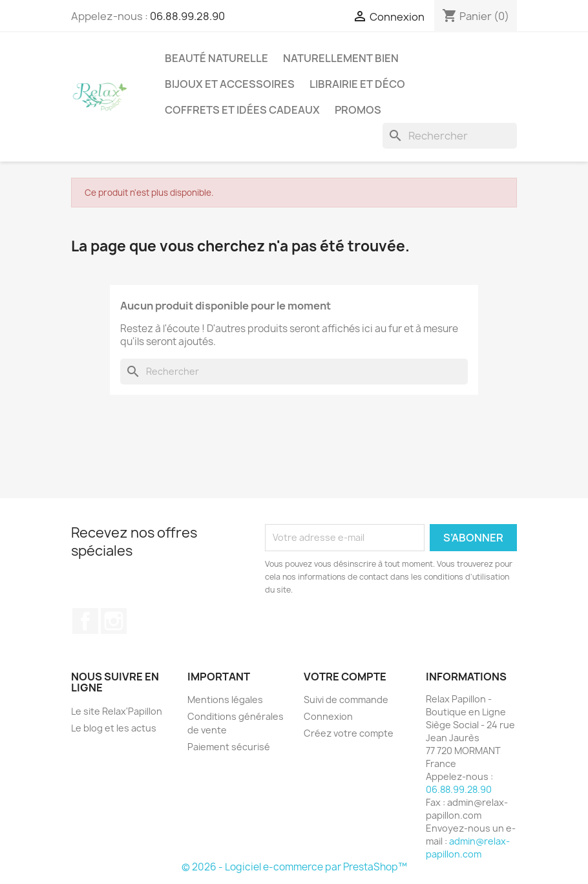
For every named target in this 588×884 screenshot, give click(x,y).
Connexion (328, 716)
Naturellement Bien (341, 58)
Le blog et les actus (114, 728)
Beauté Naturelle (216, 58)
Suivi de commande (346, 700)
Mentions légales (225, 700)
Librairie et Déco (357, 84)
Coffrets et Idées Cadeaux (242, 110)
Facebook (85, 621)
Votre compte (345, 677)
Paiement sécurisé (229, 747)
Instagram (114, 621)
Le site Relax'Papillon (117, 711)
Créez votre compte (349, 733)
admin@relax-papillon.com (468, 847)
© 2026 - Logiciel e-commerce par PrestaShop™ (294, 867)
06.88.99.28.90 (187, 16)
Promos (358, 110)
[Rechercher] (450, 136)
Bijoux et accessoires (230, 84)
